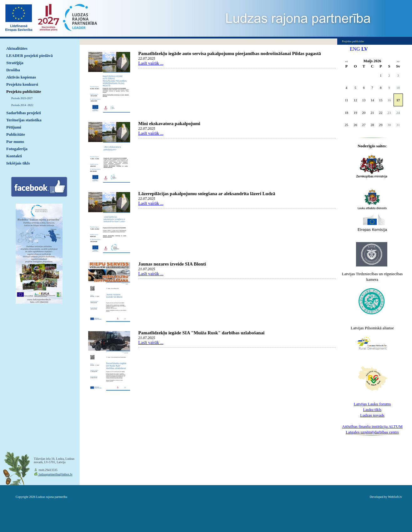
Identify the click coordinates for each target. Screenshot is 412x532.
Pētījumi (14, 127)
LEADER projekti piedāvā (30, 56)
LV (365, 49)
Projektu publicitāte (24, 91)
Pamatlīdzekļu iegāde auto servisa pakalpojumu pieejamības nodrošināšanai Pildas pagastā (230, 53)
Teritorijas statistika (24, 120)
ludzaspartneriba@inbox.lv (55, 474)
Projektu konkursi (22, 84)
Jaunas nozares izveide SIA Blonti (172, 264)
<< (346, 62)
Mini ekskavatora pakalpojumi (169, 124)
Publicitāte (16, 134)
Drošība (13, 70)
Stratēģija (15, 63)
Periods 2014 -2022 (22, 105)
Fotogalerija (17, 149)
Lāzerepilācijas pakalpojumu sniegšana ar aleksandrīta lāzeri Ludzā (207, 194)
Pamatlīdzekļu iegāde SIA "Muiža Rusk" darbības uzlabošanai (201, 333)
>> (398, 62)
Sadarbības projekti (24, 113)
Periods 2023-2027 (22, 98)
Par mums (15, 142)
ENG (355, 49)
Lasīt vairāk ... (151, 63)
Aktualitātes (17, 48)
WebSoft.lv (395, 497)
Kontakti (14, 156)
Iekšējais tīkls (18, 163)
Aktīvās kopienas (21, 77)
